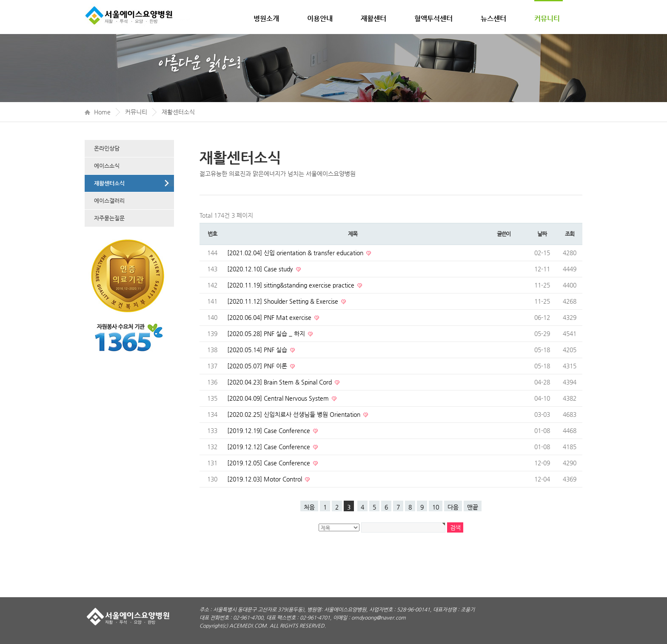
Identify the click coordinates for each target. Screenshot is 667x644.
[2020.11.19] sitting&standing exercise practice (292, 285)
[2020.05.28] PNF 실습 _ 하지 (267, 333)
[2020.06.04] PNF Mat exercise (270, 317)
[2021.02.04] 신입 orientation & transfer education (296, 253)
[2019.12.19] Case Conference (269, 430)
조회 (569, 234)
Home (102, 112)
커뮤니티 (547, 19)
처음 (309, 507)
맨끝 (473, 507)
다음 (453, 507)
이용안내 (320, 19)
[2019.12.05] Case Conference (269, 463)
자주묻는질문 (109, 218)
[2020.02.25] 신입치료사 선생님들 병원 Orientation (295, 414)
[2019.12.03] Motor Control (265, 479)
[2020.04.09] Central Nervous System (279, 398)
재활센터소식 (178, 112)
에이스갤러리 (109, 201)
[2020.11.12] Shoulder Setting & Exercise (284, 301)
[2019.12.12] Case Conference (269, 447)
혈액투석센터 (433, 19)
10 (436, 507)
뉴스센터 (493, 19)
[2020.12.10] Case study (261, 269)
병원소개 (266, 19)
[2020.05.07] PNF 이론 (258, 366)
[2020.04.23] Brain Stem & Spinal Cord (280, 382)
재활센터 (373, 19)
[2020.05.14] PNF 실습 (258, 350)
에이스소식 (107, 166)
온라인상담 (107, 148)
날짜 (542, 234)
